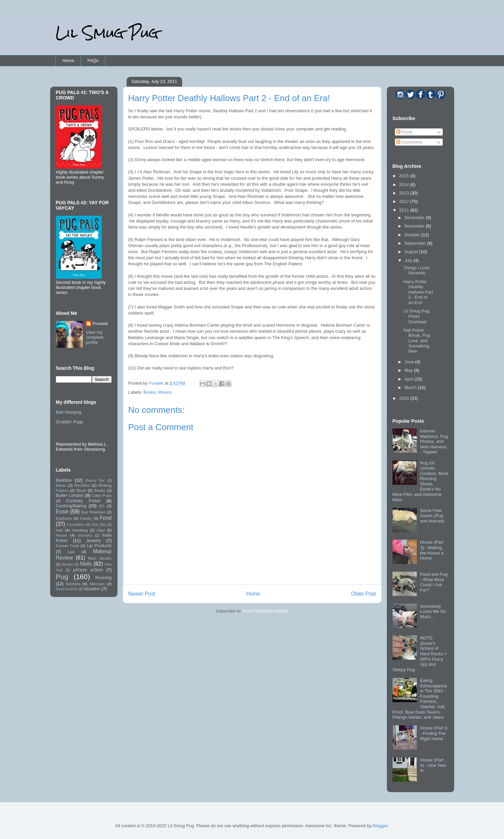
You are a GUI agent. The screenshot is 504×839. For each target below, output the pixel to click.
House (62, 535)
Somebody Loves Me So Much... (433, 611)
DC (102, 506)
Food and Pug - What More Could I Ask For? (434, 582)
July (409, 260)
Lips (71, 552)
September (416, 243)
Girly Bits (99, 525)
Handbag (80, 530)
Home (68, 61)
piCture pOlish (88, 570)
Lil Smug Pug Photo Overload (416, 316)
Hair (59, 530)
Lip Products (99, 546)
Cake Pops (102, 495)
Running (103, 578)
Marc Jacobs (100, 558)
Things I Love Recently (416, 271)
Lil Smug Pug (107, 33)
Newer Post (142, 594)
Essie (62, 512)
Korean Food (68, 546)
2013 (405, 193)
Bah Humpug (69, 412)
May (409, 370)
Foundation (76, 525)
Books (149, 392)
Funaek (157, 383)
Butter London (70, 495)
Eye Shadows (93, 512)
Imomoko (85, 535)
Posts (404, 132)
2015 (405, 176)
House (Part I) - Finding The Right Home (434, 733)
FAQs (93, 61)
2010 (405, 398)
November (415, 226)
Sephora (73, 584)
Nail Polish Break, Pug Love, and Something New (417, 341)
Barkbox (64, 480)
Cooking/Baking (71, 506)
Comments (409, 142)
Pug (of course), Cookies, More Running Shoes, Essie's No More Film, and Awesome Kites (421, 481)
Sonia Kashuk (67, 589)
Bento (61, 485)
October (413, 235)
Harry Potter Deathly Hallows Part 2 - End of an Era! (418, 292)
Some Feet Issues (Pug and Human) (432, 516)
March (411, 387)
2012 (405, 201)
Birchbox (82, 485)
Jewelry (94, 541)
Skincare (97, 584)
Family (86, 518)
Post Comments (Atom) (265, 611)
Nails (86, 564)
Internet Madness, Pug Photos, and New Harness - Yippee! (434, 441)
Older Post (364, 594)
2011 (405, 210)
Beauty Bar (95, 481)
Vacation (92, 589)
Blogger (380, 826)
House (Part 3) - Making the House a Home (432, 550)
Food (106, 518)
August (412, 252)
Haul (101, 530)
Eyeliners (64, 518)
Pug (62, 577)
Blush (81, 490)
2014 (405, 185)
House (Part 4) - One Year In (433, 765)
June (410, 362)
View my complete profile (95, 337)
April (409, 379)
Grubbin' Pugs (70, 422)
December (415, 218)
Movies (165, 392)
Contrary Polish (83, 501)
